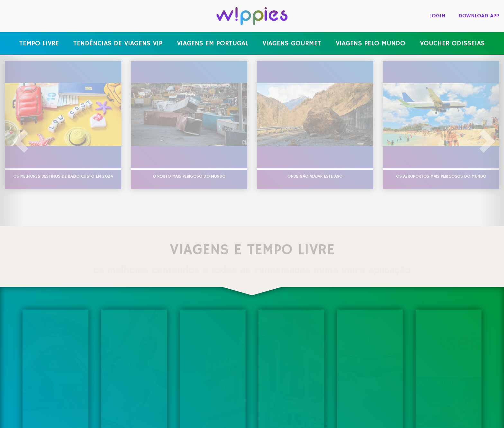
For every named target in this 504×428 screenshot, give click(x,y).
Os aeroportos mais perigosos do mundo (441, 176)
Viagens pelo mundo (370, 43)
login (437, 16)
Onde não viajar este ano (315, 176)
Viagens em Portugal (212, 43)
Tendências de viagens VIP (118, 43)
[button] (13, 140)
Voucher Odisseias (452, 43)
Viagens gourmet (292, 43)
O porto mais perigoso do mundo (189, 176)
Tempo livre (39, 43)
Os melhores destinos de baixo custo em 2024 (63, 176)
